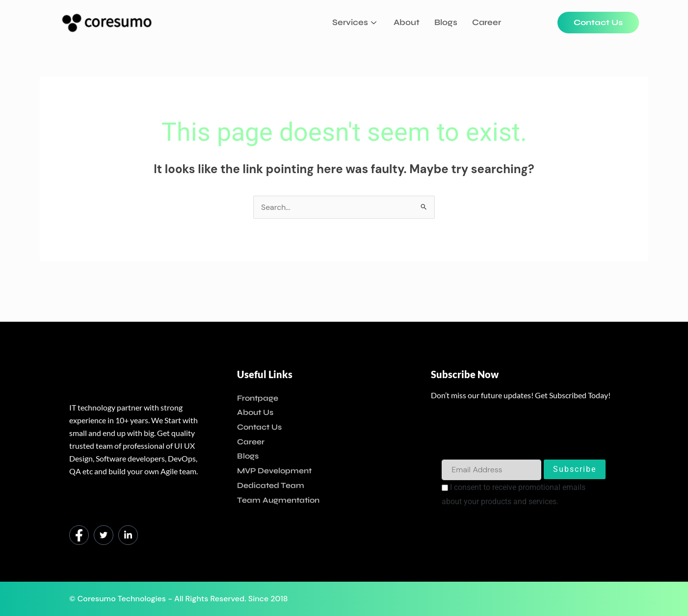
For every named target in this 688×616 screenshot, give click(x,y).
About (407, 22)
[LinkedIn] (128, 535)
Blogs (446, 22)
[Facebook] (79, 535)
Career (487, 22)
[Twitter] (104, 535)
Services (356, 22)
